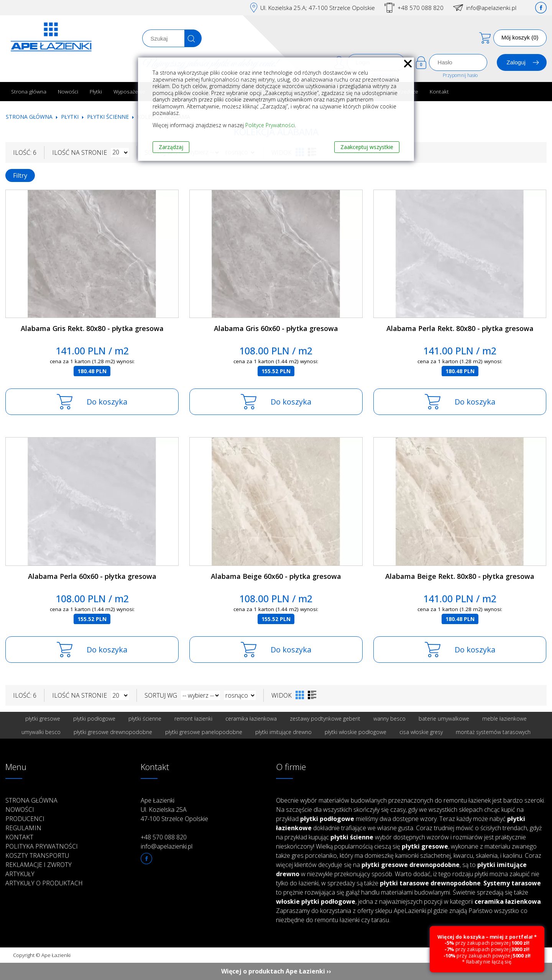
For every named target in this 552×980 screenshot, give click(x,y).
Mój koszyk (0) (520, 37)
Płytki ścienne (108, 117)
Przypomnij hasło (460, 75)
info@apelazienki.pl (491, 8)
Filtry (20, 175)
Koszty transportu (37, 855)
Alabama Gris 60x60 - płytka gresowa (276, 328)
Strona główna (29, 91)
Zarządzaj (171, 147)
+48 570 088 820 (421, 8)
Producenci (25, 819)
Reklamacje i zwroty (39, 865)
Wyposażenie (129, 91)
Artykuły (20, 874)
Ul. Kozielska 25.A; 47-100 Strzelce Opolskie (318, 8)
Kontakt (439, 91)
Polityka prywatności (42, 846)
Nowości (68, 91)
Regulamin (23, 828)
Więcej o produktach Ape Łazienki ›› (276, 971)
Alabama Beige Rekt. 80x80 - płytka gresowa (460, 576)
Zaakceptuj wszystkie (367, 147)
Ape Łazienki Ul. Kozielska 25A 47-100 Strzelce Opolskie (174, 810)
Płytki (96, 91)
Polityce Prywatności (270, 125)
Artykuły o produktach (44, 883)
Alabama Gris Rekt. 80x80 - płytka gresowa (92, 328)
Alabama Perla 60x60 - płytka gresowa (92, 576)
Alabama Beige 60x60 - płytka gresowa (276, 576)
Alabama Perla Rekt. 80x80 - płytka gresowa (460, 328)
